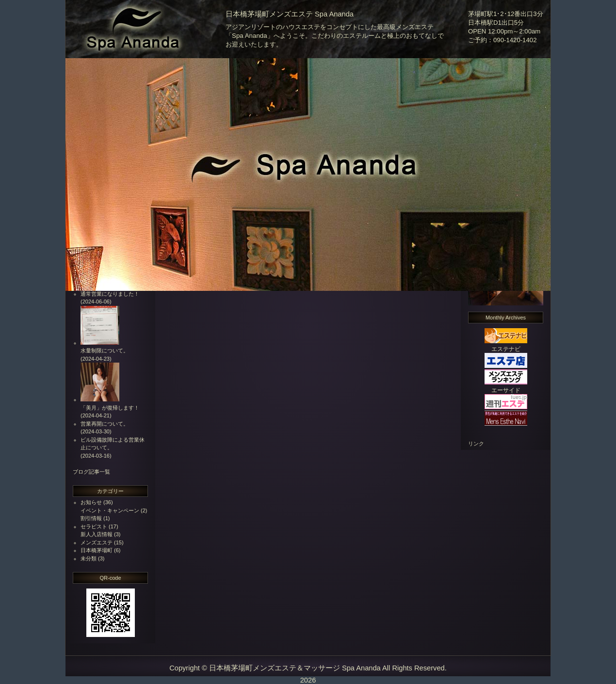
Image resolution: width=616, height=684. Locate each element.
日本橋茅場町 (97, 550)
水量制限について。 (105, 350)
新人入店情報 (97, 534)
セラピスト (94, 526)
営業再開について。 (105, 424)
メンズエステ (97, 542)
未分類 (89, 558)
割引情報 (91, 518)
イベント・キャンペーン (110, 510)
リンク (476, 444)
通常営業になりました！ (110, 294)
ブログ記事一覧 (91, 472)
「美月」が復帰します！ (110, 408)
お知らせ (91, 502)
